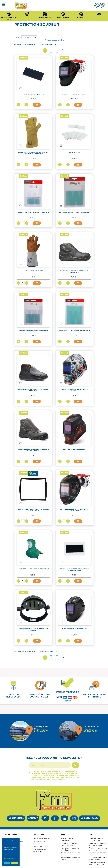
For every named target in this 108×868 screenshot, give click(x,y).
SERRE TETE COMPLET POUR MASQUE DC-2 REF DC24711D (33, 630)
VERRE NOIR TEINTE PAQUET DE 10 (33, 94)
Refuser (7, 863)
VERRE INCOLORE (75, 153)
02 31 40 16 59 (41, 731)
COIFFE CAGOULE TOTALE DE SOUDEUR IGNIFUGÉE (33, 569)
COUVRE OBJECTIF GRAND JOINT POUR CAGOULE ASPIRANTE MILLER (33, 510)
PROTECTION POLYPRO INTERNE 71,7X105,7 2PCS (33, 331)
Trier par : (18, 37)
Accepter (14, 863)
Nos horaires (16, 818)
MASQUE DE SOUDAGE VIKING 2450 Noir (75, 629)
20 (56, 44)
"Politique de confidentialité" (9, 858)
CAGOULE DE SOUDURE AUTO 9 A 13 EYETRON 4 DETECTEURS (75, 510)
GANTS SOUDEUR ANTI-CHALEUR (33, 271)
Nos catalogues (90, 818)
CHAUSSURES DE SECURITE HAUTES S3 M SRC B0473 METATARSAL (33, 390)
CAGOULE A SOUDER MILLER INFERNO (75, 449)
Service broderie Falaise (42, 838)
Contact (33, 818)
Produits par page (46, 44)
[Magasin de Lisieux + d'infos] (70, 731)
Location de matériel (41, 847)
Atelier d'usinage (39, 841)
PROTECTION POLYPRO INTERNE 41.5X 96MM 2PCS (33, 212)
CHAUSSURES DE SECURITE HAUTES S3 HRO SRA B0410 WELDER (75, 272)
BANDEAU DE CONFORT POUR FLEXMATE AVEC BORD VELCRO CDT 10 (75, 570)
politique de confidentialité (62, 775)
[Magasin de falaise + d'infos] (20, 731)
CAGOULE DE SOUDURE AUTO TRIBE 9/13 (75, 94)
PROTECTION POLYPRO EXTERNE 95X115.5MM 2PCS (75, 212)
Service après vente (40, 844)
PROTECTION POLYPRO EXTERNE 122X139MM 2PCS (75, 331)
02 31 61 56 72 (90, 731)
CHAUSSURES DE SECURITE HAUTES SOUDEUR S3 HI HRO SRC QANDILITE (33, 450)
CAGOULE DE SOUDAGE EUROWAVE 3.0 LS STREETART (75, 390)
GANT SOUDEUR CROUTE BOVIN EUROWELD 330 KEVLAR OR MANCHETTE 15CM (33, 153)
